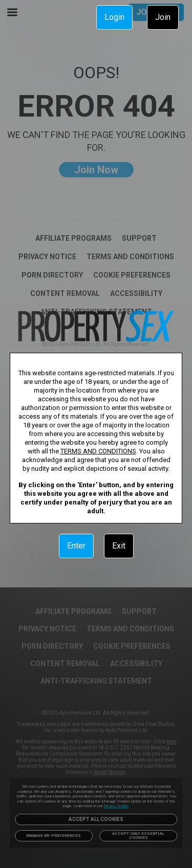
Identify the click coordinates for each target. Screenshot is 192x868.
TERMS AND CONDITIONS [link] (98, 451)
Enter (76, 546)
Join (163, 17)
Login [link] (114, 17)
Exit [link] (119, 546)
